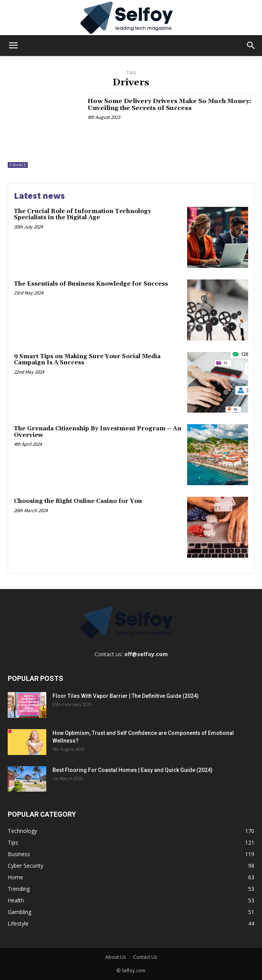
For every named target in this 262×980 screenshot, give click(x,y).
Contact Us (145, 957)
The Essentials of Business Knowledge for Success (91, 284)
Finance (18, 165)
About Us (116, 957)
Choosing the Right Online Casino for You (78, 501)
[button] (13, 46)
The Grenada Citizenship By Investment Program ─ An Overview (98, 432)
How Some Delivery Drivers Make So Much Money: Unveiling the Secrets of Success (169, 105)
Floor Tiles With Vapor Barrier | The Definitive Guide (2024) (126, 696)
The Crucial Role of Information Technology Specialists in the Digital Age (83, 215)
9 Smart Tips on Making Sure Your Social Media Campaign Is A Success (87, 360)
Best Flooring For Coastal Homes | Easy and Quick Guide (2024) (133, 770)
